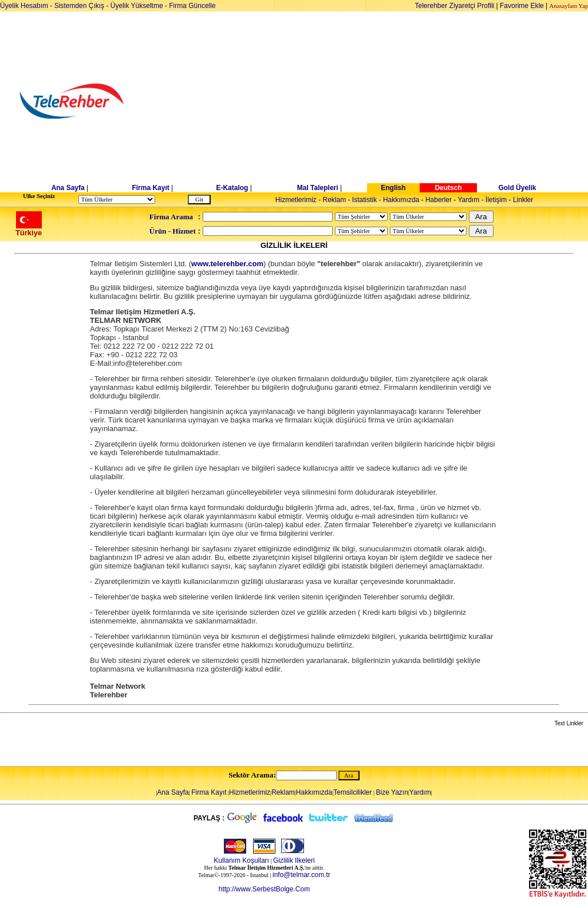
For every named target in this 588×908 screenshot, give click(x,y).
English (393, 188)
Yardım (468, 200)
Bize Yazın (392, 792)
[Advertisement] (382, 101)
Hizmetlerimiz (296, 200)
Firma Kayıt (150, 188)
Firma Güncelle (192, 6)
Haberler (439, 200)
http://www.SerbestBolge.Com (264, 889)
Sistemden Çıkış (79, 6)
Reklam (335, 200)
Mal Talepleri (318, 188)
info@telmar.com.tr (301, 875)
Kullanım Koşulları (241, 860)
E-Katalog (232, 188)
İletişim (496, 200)
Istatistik (364, 200)
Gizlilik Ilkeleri (294, 860)
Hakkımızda (401, 200)
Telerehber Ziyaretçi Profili (455, 6)
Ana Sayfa (68, 188)
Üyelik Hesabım (24, 6)
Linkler (523, 200)
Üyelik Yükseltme (137, 6)
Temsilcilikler (352, 792)
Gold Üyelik (517, 188)
